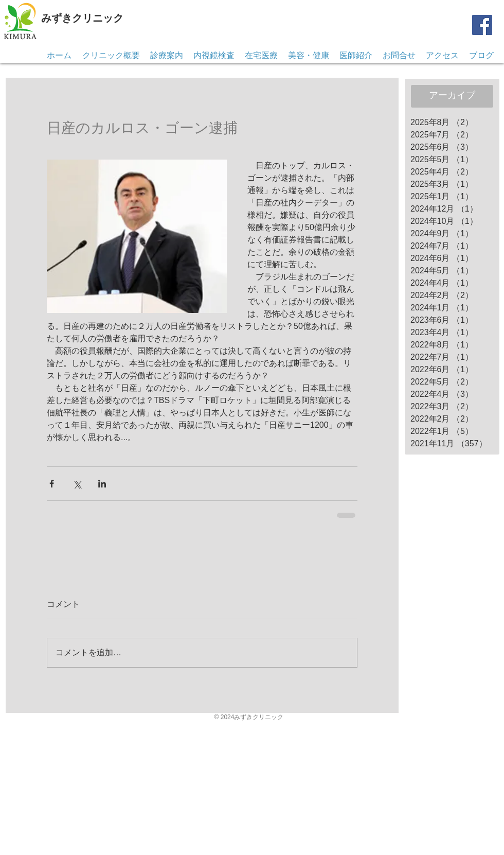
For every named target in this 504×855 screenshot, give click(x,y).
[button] (399, 56)
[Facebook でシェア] (52, 484)
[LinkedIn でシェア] (102, 484)
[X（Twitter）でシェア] (77, 484)
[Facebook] (482, 25)
